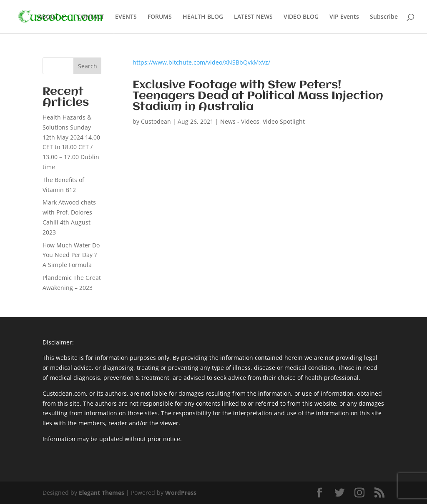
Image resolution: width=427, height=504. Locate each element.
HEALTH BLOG (203, 17)
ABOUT (48, 17)
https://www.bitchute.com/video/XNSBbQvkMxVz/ (201, 62)
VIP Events (344, 17)
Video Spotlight (284, 121)
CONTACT (91, 17)
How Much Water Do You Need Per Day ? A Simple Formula (71, 255)
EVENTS (126, 17)
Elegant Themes (102, 493)
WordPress (181, 493)
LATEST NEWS (253, 17)
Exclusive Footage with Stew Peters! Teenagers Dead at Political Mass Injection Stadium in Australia (258, 96)
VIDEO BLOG (301, 17)
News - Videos (240, 121)
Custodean (156, 121)
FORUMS (160, 17)
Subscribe (384, 17)
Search (88, 66)
